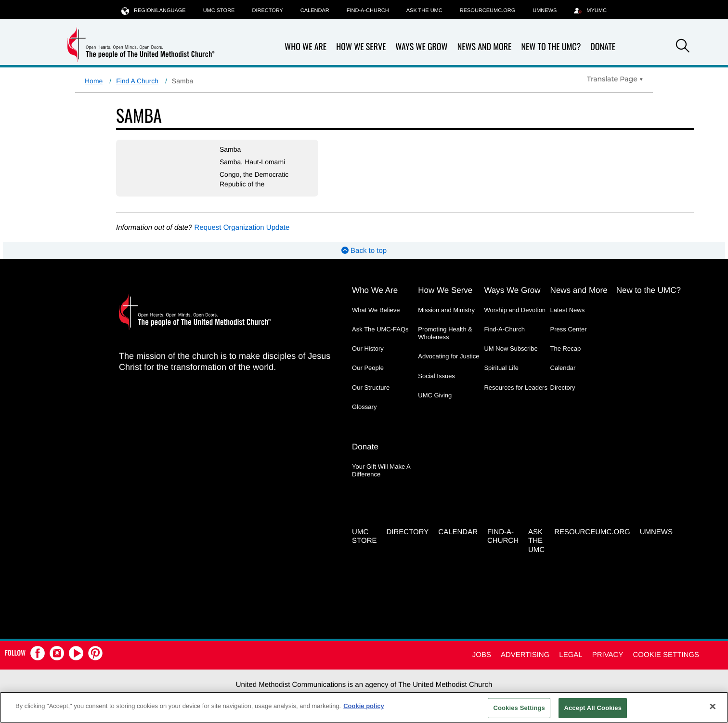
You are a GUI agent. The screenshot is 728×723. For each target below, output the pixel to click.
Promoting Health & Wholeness (445, 333)
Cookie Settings (666, 655)
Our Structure (371, 388)
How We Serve (361, 47)
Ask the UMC (424, 11)
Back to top (364, 251)
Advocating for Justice (448, 356)
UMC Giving (435, 395)
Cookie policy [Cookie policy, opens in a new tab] (364, 706)
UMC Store (219, 11)
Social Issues (436, 376)
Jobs (482, 655)
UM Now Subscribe (511, 348)
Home (94, 81)
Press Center (569, 329)
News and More (485, 47)
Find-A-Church (368, 11)
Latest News (568, 310)
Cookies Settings (519, 708)
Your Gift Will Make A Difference (381, 470)
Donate (603, 47)
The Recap (566, 348)
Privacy (608, 655)
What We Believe (376, 310)
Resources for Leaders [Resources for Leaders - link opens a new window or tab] (516, 388)
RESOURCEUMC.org (488, 11)
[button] (683, 47)
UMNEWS (545, 11)
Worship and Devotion (515, 310)
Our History (368, 348)
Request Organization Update (242, 228)
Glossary (364, 407)
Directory (267, 11)
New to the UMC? (551, 47)
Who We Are (305, 47)
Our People (368, 368)
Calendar (315, 11)
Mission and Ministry (446, 310)
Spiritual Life (501, 368)
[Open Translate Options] (615, 79)
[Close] (713, 706)
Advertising (525, 655)
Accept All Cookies (593, 708)
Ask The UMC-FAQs (380, 329)
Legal (571, 655)
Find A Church (137, 81)
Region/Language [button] (154, 10)
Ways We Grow (421, 47)
